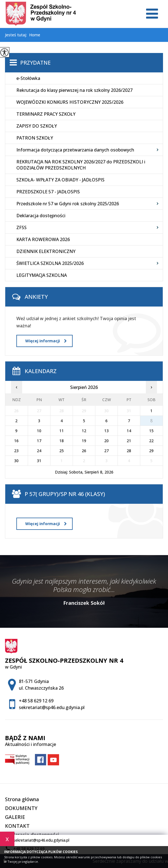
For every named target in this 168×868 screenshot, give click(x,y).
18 (62, 441)
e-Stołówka (28, 78)
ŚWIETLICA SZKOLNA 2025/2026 (50, 263)
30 (16, 461)
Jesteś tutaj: (17, 35)
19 (84, 441)
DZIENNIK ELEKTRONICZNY (46, 251)
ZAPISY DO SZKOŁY (37, 126)
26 (84, 451)
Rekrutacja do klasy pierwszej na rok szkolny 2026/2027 (74, 90)
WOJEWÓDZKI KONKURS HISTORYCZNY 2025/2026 (70, 102)
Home (35, 35)
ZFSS (21, 227)
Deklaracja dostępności (41, 216)
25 (62, 451)
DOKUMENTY (21, 808)
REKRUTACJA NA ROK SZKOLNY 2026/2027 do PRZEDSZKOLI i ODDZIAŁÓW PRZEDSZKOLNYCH (81, 165)
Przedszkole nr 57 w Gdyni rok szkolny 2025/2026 (68, 204)
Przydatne (35, 63)
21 (129, 441)
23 (16, 451)
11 (62, 431)
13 (106, 431)
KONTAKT (17, 826)
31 (39, 461)
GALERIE (15, 817)
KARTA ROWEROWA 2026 (43, 239)
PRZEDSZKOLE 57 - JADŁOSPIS (48, 192)
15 (151, 431)
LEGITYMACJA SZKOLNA (42, 275)
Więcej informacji (46, 341)
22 (151, 441)
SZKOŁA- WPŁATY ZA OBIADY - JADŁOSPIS (60, 180)
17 (39, 441)
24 (39, 451)
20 (106, 441)
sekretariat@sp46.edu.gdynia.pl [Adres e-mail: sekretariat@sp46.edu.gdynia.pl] (52, 707)
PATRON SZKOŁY (35, 138)
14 (129, 431)
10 (39, 431)
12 (84, 431)
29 (151, 451)
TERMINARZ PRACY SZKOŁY (46, 114)
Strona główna (22, 799)
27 (106, 451)
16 (16, 441)
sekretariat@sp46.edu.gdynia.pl (37, 840)
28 (129, 451)
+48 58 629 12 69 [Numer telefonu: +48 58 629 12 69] (36, 701)
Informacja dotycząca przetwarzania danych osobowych (75, 150)
